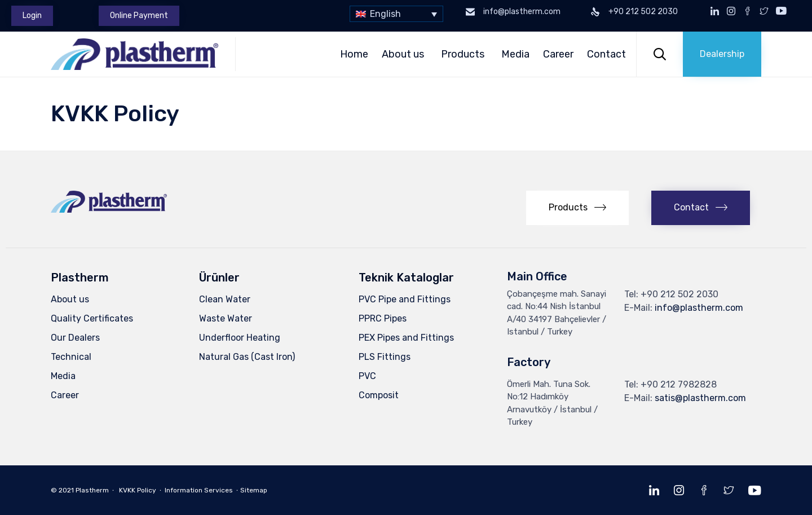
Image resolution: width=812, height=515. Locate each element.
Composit (379, 395)
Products (464, 54)
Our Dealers (75, 338)
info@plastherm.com (699, 308)
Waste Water (226, 318)
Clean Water (225, 299)
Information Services (199, 490)
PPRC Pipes (383, 318)
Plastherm (92, 490)
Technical (71, 357)
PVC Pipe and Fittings (405, 299)
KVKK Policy (138, 490)
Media (515, 54)
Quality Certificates (92, 318)
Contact (608, 54)
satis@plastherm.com (700, 398)
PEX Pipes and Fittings (406, 338)
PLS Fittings (385, 357)
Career (558, 54)
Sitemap (254, 490)
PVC (367, 376)
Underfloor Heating (240, 338)
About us (405, 54)
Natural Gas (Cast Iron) (247, 357)
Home (354, 54)
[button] (32, 16)
